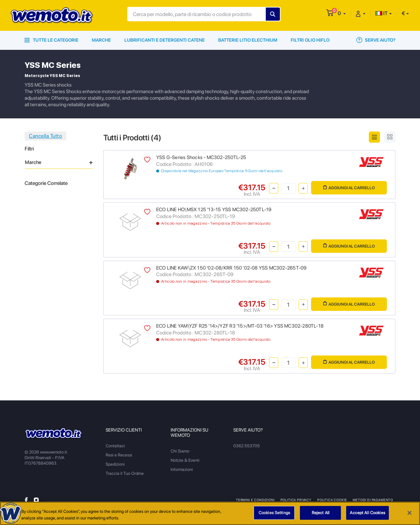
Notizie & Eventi (185, 460)
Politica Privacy (296, 500)
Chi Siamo (180, 451)
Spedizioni (115, 464)
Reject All (321, 513)
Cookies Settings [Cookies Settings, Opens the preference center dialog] (274, 513)
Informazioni (182, 469)
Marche (101, 40)
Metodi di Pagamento (373, 500)
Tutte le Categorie (52, 40)
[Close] (409, 513)
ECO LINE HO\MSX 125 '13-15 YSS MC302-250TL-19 (214, 210)
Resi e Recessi (119, 455)
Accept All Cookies (367, 513)
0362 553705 (247, 446)
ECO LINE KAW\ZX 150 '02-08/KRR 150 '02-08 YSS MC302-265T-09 (231, 268)
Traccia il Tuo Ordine (125, 473)
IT (382, 13)
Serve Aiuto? (376, 40)
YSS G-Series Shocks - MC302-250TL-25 (201, 157)
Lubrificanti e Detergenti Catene (165, 40)
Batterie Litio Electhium (248, 40)
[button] (342, 13)
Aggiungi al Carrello (349, 188)
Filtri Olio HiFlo (310, 40)
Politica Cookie (332, 500)
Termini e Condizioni (255, 500)
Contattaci (115, 446)
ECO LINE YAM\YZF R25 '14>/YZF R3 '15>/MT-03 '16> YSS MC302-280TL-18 (240, 326)
